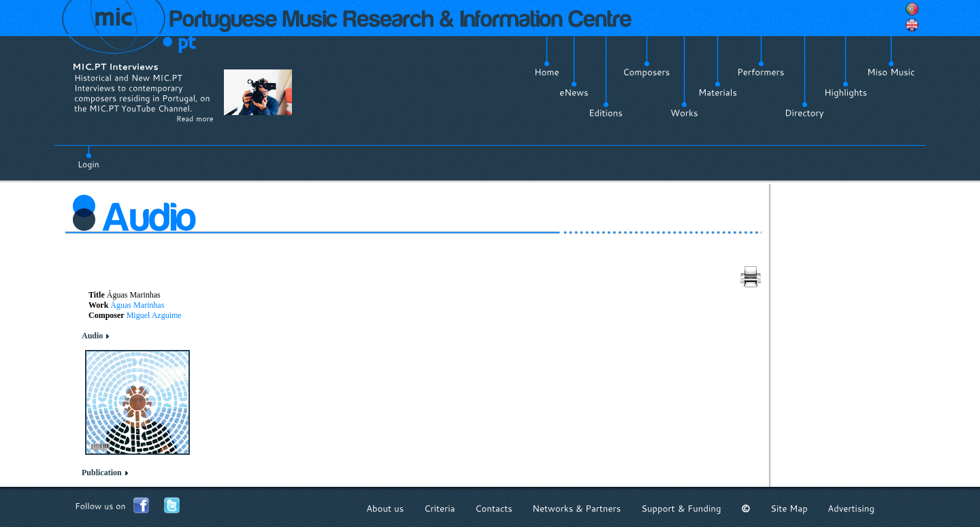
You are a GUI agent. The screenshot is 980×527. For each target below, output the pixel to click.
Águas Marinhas (137, 305)
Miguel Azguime (154, 315)
